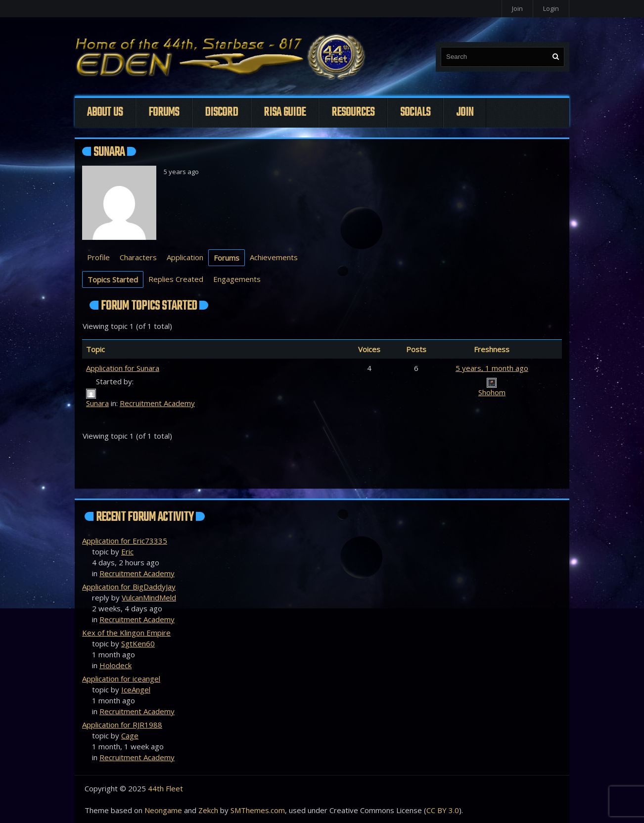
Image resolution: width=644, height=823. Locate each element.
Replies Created (176, 279)
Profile (98, 257)
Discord (221, 113)
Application (185, 257)
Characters (138, 257)
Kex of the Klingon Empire (126, 633)
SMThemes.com (258, 810)
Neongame (163, 810)
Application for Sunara (123, 368)
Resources (353, 113)
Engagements (237, 279)
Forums (164, 113)
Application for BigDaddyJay (129, 587)
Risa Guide (285, 113)
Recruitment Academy (157, 403)
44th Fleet (165, 788)
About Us (105, 113)
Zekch (208, 810)
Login (551, 8)
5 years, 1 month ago (492, 368)
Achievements (274, 257)
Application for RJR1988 (122, 725)
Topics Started (113, 279)
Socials (415, 113)
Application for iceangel (121, 679)
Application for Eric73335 (125, 541)
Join (517, 8)
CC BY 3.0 (443, 810)
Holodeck (115, 665)
